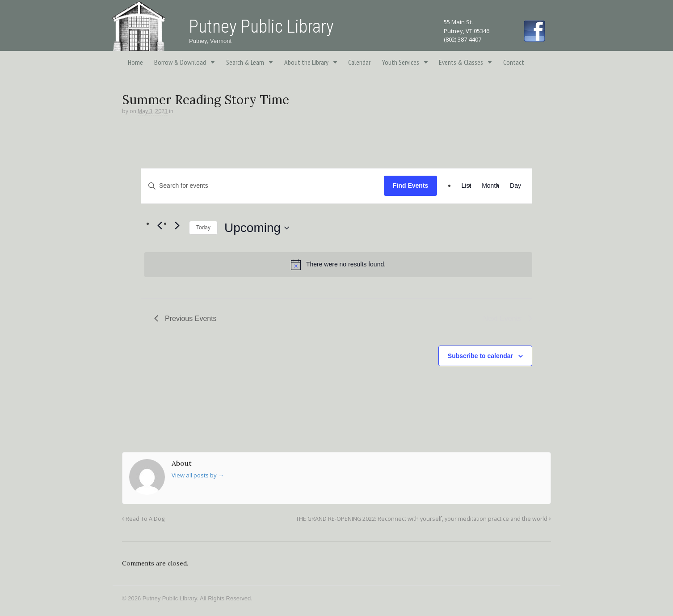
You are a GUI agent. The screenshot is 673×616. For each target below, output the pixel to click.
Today (203, 228)
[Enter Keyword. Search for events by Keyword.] (263, 186)
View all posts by (198, 475)
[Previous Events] (160, 226)
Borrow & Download (180, 62)
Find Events (410, 186)
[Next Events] (177, 226)
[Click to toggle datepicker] (257, 228)
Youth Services (401, 62)
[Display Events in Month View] (490, 186)
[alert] (338, 265)
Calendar (359, 62)
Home (135, 62)
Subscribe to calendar (480, 356)
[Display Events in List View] (466, 186)
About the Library (306, 62)
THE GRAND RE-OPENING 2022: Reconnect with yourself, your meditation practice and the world (423, 519)
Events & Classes (461, 62)
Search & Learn (245, 62)
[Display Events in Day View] (515, 186)
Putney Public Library (261, 27)
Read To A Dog (143, 519)
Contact (514, 62)
